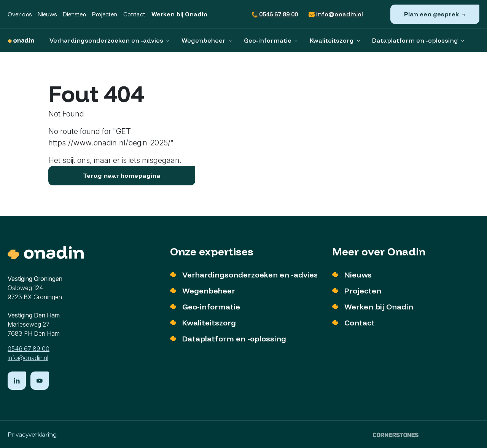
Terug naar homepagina (122, 175)
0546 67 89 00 (275, 14)
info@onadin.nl (336, 14)
